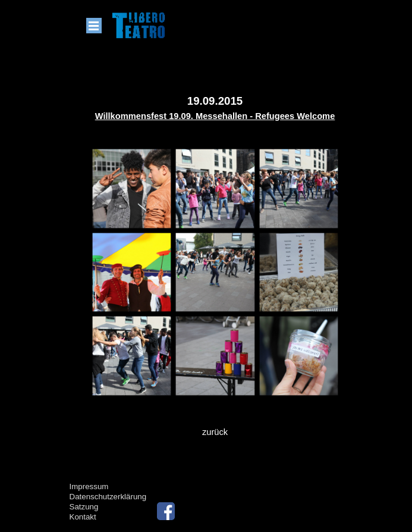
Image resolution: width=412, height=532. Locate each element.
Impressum (89, 486)
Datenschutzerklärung (108, 497)
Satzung (84, 507)
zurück (215, 432)
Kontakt (83, 517)
